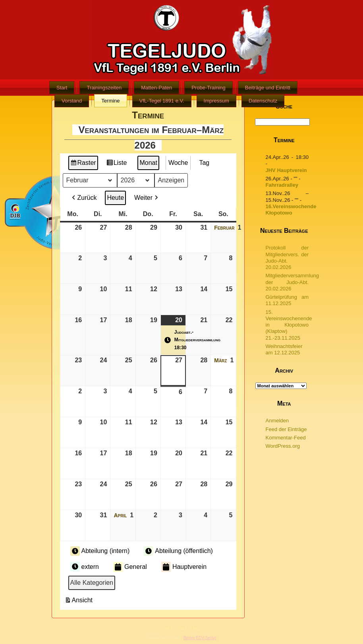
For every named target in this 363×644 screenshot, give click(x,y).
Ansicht (79, 601)
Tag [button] (204, 163)
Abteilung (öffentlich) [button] (178, 551)
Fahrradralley (282, 185)
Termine (110, 101)
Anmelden (277, 421)
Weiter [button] (147, 198)
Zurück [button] (84, 198)
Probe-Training (209, 88)
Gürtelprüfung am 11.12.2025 (287, 300)
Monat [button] (148, 163)
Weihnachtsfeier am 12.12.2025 (284, 349)
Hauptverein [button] (184, 567)
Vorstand (72, 101)
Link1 (168, 629)
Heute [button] (115, 198)
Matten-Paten (156, 88)
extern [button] (85, 567)
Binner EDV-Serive (200, 638)
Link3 (195, 629)
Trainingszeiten (104, 88)
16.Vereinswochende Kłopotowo (291, 210)
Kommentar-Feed (286, 438)
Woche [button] (178, 163)
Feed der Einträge (286, 429)
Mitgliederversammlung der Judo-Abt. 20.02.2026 (292, 282)
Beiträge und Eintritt (268, 88)
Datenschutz (263, 101)
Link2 (181, 629)
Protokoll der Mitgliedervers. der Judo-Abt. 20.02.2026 (287, 257)
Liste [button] (117, 164)
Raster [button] (83, 164)
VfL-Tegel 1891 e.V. (162, 101)
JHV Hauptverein (286, 170)
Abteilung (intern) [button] (100, 551)
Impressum (216, 101)
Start (62, 88)
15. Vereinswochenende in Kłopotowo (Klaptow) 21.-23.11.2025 (289, 325)
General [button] (130, 567)
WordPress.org (283, 446)
